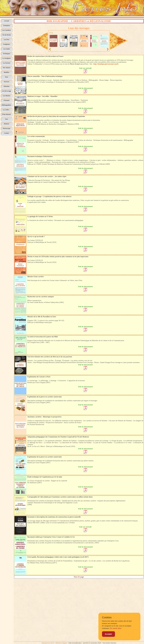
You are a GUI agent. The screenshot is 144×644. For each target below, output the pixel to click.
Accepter (108, 634)
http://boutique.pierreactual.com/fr (106, 64)
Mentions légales (61, 643)
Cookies (107, 617)
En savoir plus (116, 628)
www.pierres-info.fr (48, 643)
